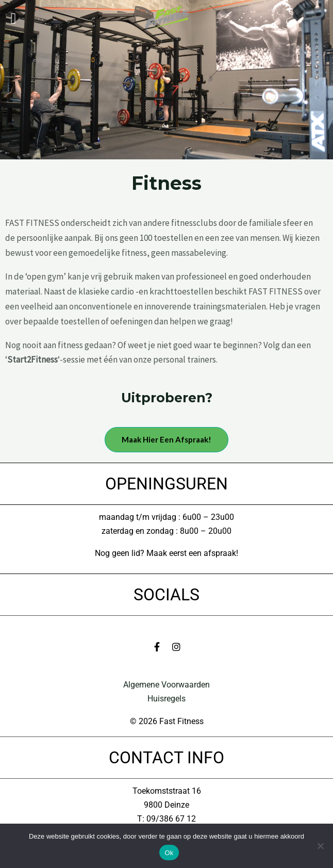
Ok (169, 853)
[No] (320, 846)
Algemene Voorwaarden (166, 685)
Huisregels (166, 699)
